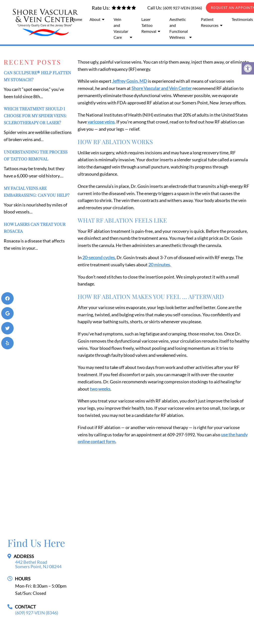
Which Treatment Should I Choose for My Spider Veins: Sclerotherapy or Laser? (35, 116)
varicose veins (101, 122)
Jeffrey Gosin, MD (130, 81)
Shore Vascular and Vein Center (162, 88)
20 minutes (159, 265)
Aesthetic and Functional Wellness (179, 28)
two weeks (100, 389)
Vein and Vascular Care (121, 28)
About (95, 19)
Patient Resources (210, 22)
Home (77, 19)
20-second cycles (99, 257)
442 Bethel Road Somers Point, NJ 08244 (38, 564)
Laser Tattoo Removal (149, 25)
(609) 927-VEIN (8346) (183, 8)
